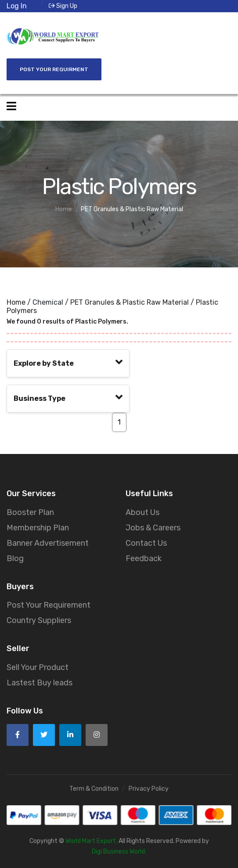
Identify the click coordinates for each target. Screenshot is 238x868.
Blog (15, 558)
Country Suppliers (39, 620)
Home (16, 302)
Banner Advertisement (48, 543)
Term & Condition (94, 789)
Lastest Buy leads (40, 683)
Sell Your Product (38, 667)
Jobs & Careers (153, 528)
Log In (17, 6)
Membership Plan (38, 528)
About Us (142, 512)
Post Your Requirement (49, 605)
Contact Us (146, 543)
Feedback (144, 558)
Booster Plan (30, 512)
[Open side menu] (11, 106)
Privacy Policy (149, 789)
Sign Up (63, 6)
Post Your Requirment (54, 69)
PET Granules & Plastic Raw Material (130, 302)
